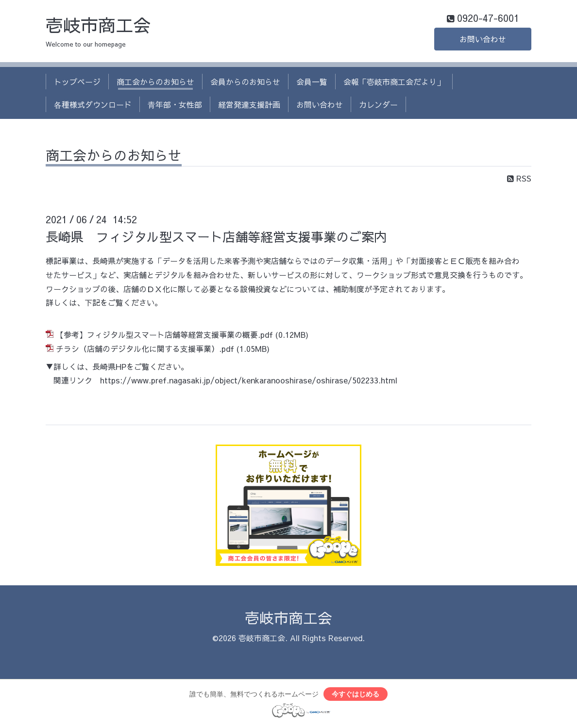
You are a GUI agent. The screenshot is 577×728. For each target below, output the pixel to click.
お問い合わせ (483, 39)
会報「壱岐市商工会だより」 (394, 82)
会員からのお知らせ (245, 82)
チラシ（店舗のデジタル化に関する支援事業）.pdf (145, 348)
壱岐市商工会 (98, 25)
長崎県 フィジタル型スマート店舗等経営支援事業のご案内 (216, 236)
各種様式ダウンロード (93, 104)
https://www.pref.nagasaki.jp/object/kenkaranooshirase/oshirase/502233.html (249, 380)
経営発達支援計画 (249, 104)
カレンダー (378, 104)
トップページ (77, 82)
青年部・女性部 (175, 104)
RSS (519, 178)
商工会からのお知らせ (155, 82)
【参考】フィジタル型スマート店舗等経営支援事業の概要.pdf (164, 334)
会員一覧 (312, 82)
